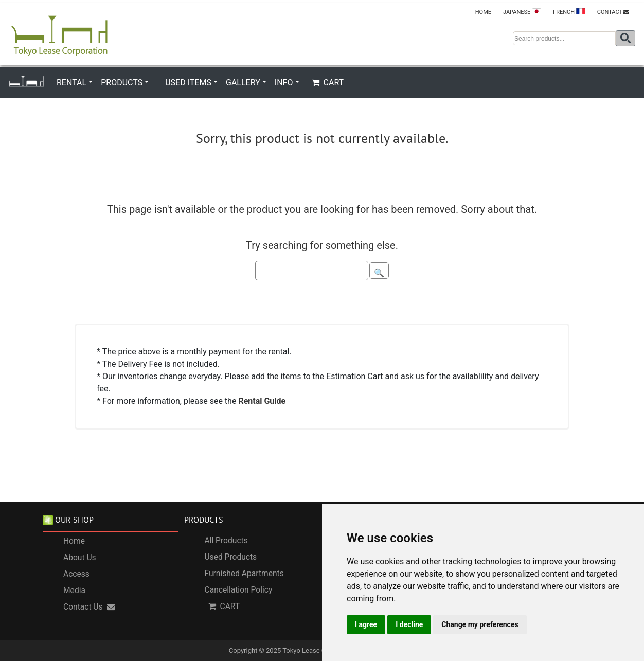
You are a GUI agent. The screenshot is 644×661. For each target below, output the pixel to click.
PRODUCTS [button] (122, 83)
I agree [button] (366, 624)
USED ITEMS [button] (188, 83)
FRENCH (569, 12)
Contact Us (89, 607)
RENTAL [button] (71, 83)
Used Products (231, 557)
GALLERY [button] (243, 83)
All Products (226, 541)
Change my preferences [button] (480, 624)
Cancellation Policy (239, 590)
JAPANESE (522, 12)
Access (76, 574)
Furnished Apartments (244, 574)
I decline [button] (409, 624)
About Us (80, 558)
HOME (483, 12)
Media (74, 591)
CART (328, 83)
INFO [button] (284, 83)
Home (74, 541)
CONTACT (613, 12)
